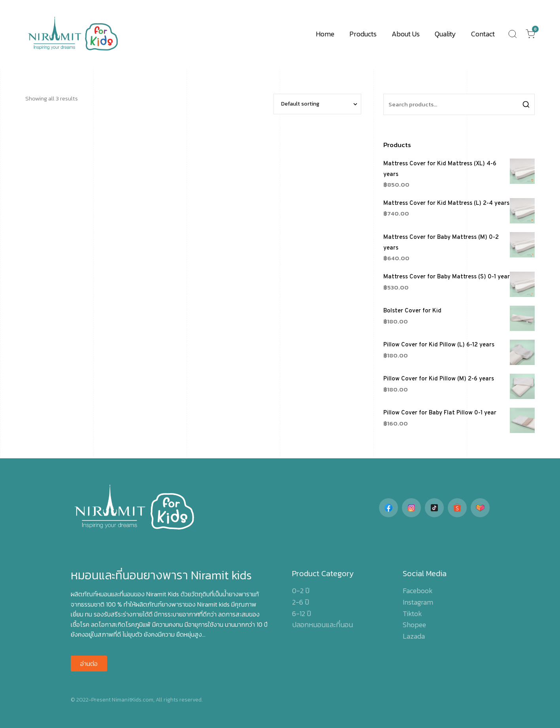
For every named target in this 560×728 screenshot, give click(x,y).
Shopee (414, 625)
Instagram (418, 602)
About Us (406, 34)
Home (325, 34)
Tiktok (412, 614)
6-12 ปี (302, 614)
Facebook (418, 591)
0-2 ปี (301, 591)
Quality (445, 34)
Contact (483, 34)
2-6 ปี (301, 602)
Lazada (414, 636)
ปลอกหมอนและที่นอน (322, 625)
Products (363, 34)
